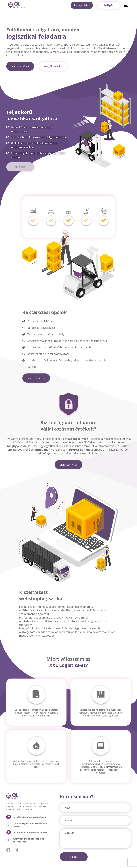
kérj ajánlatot (82, 5)
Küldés (74, 857)
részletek (20, 167)
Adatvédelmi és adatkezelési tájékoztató (29, 840)
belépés (109, 5)
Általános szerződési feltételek (30, 832)
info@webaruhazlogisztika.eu (30, 817)
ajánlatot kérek (20, 66)
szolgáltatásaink (53, 66)
